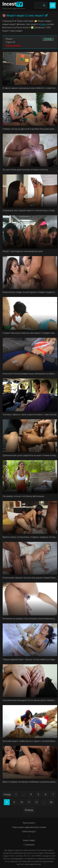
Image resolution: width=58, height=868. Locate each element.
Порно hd (10, 42)
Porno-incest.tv (29, 823)
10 (22, 802)
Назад (7, 794)
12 (37, 802)
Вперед (29, 810)
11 (29, 802)
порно (43, 24)
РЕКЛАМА (48, 39)
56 (51, 802)
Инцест (9, 39)
